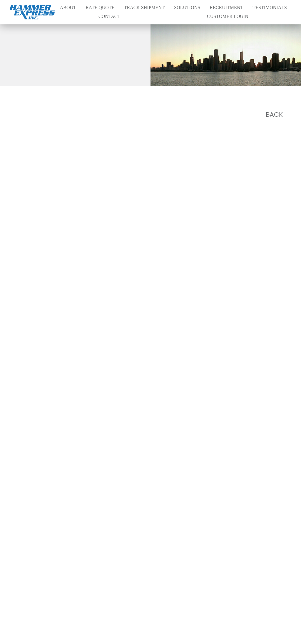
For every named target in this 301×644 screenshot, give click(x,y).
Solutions (187, 7)
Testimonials (270, 7)
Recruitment (226, 7)
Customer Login (228, 16)
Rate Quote (100, 7)
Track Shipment (144, 7)
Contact (109, 16)
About (68, 7)
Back (274, 115)
